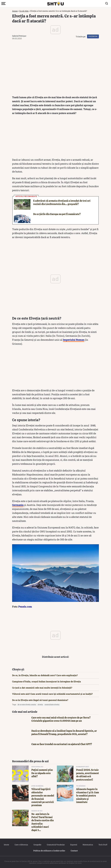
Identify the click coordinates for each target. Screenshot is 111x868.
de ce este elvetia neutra (27, 704)
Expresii (74, 845)
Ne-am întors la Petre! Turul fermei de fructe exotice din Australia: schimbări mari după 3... (43, 822)
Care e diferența (21, 845)
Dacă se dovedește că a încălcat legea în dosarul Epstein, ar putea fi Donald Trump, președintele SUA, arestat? (64, 733)
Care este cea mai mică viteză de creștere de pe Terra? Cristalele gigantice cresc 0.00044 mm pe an (61, 719)
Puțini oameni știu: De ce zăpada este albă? (42, 773)
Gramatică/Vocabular (56, 845)
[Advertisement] (55, 137)
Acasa (15, 11)
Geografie (37, 845)
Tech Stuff (103, 845)
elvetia (40, 704)
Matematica (88, 845)
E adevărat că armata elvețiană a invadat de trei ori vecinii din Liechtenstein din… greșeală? (62, 202)
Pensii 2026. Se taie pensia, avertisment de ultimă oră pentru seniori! (88, 775)
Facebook (93, 36)
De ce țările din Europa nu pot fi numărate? (57, 214)
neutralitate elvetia (52, 704)
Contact (74, 851)
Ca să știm (24, 11)
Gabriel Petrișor (19, 36)
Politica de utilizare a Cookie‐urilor (49, 851)
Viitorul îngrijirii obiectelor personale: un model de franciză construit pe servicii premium (43, 797)
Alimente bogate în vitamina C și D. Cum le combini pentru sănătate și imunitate (88, 796)
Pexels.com (25, 607)
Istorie (6, 845)
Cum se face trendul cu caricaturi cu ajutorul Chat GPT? (62, 744)
